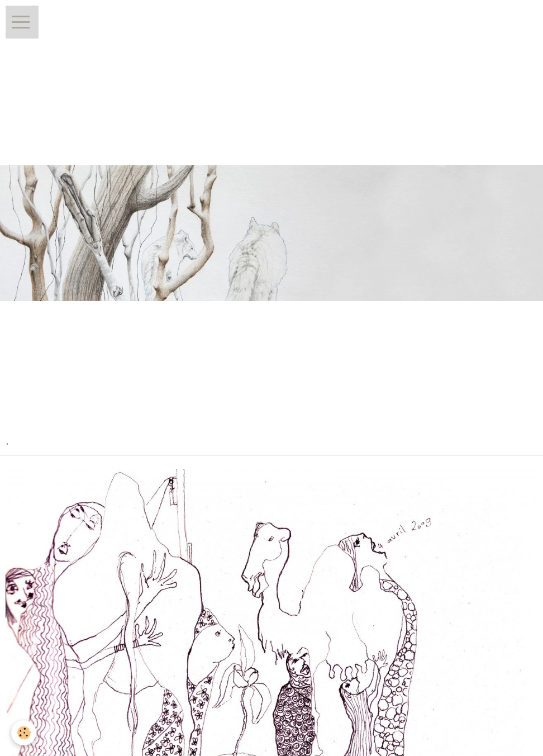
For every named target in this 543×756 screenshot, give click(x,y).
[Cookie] (24, 733)
